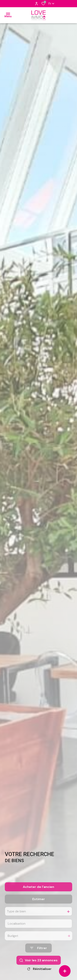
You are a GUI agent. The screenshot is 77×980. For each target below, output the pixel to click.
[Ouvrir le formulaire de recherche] (38, 958)
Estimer (39, 909)
